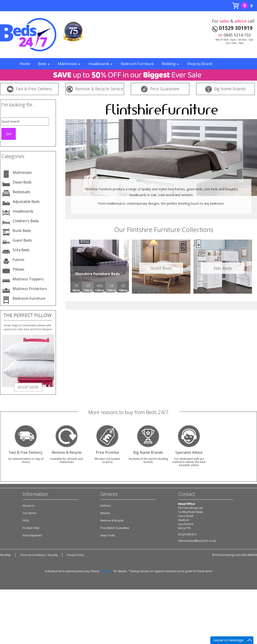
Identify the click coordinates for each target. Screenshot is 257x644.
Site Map (5, 555)
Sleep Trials (108, 535)
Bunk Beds (22, 231)
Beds (44, 64)
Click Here (107, 571)
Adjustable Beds (26, 202)
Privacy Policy (76, 555)
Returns (105, 513)
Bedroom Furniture (137, 64)
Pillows (18, 269)
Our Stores (29, 513)
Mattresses (69, 64)
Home (25, 64)
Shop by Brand (200, 64)
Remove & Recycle (112, 520)
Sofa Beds (21, 250)
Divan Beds (22, 182)
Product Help (31, 528)
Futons (18, 260)
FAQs (26, 520)
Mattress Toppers (28, 279)
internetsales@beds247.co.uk (197, 541)
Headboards (101, 64)
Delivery (106, 506)
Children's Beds (26, 221)
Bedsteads (21, 192)
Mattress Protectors (30, 289)
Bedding (170, 64)
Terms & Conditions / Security (39, 555)
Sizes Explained (32, 535)
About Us (29, 506)
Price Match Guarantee (115, 528)
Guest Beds (22, 240)
